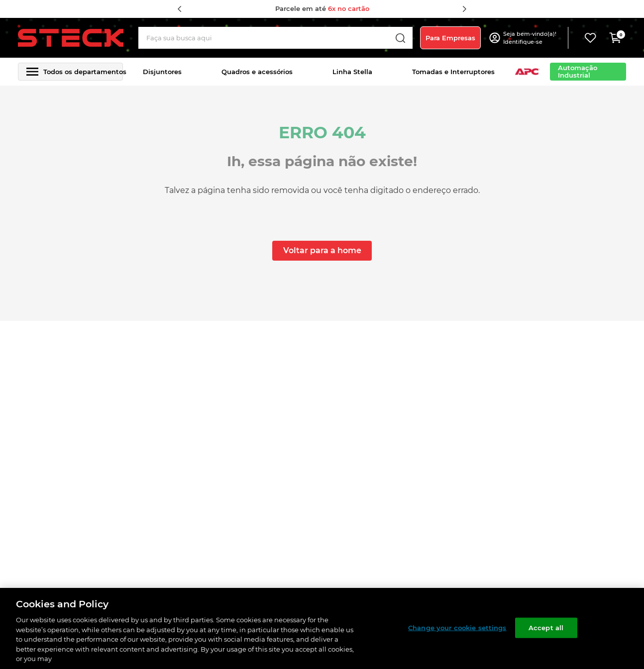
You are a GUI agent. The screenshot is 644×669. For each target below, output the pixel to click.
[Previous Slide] (180, 9)
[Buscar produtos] (400, 38)
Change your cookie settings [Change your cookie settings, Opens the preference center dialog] (457, 627)
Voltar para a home (322, 250)
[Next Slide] (464, 9)
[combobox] (276, 38)
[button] (531, 38)
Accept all (546, 627)
